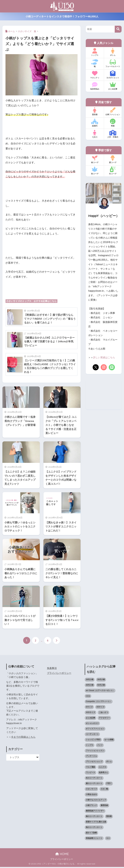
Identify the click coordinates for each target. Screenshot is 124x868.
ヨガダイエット (113, 75)
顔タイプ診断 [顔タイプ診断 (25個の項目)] (91, 834)
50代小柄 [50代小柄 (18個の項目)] (101, 686)
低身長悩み (95, 86)
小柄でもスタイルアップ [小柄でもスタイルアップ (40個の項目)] (96, 801)
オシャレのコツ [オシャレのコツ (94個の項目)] (92, 724)
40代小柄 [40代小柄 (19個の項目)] (90, 686)
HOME (62, 855)
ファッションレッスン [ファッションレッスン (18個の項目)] (95, 752)
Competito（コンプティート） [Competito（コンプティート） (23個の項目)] (99, 702)
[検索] (118, 29)
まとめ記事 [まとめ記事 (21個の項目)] (90, 719)
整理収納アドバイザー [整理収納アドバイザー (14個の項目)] (95, 812)
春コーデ (95, 159)
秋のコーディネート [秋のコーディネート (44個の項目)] (94, 828)
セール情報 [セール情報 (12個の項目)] (109, 741)
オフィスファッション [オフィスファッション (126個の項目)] (95, 730)
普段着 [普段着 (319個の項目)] (109, 817)
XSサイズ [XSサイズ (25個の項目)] (100, 708)
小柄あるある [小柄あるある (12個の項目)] (91, 795)
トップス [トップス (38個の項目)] (90, 746)
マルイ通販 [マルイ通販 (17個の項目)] (90, 768)
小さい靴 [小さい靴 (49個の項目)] (104, 790)
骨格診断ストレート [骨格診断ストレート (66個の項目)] (94, 839)
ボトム (113, 52)
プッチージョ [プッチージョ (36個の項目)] (91, 757)
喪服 (113, 123)
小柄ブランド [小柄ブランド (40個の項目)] (91, 806)
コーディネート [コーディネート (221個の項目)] (92, 735)
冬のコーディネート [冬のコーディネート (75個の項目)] (94, 779)
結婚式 (95, 123)
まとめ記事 (113, 86)
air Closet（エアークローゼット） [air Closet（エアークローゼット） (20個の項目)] (100, 692)
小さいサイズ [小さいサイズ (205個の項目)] (91, 790)
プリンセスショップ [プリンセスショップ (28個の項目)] (94, 763)
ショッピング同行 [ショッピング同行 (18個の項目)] (93, 741)
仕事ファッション (113, 112)
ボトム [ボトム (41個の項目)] (109, 763)
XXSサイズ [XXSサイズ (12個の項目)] (90, 713)
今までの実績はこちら (23, 738)
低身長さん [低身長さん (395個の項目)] (103, 774)
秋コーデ (95, 171)
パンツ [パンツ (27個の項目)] (100, 746)
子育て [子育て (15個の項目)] (109, 784)
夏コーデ (113, 159)
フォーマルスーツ (113, 63)
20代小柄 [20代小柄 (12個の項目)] (90, 681)
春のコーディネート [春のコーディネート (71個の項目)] (94, 817)
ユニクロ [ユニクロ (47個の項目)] (103, 768)
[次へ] (57, 642)
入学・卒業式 (113, 134)
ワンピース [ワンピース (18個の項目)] (90, 774)
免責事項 (52, 669)
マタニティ (95, 75)
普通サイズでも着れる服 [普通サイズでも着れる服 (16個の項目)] (96, 823)
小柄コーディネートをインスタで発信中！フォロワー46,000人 (62, 17)
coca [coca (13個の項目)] (88, 697)
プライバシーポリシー (59, 674)
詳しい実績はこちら (104, 357)
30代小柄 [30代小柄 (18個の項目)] (101, 681)
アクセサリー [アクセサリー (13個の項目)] (104, 719)
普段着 (95, 112)
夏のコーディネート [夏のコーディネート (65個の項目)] (94, 784)
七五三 (95, 134)
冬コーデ (113, 171)
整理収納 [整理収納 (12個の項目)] (104, 806)
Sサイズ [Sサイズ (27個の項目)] (89, 708)
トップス (95, 52)
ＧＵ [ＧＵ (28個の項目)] (108, 839)
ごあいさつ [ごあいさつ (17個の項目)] (103, 713)
